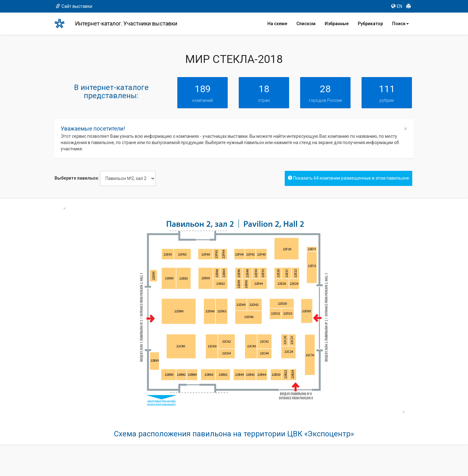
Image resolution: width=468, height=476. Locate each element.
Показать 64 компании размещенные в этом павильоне (348, 178)
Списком (306, 24)
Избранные (337, 24)
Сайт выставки (74, 6)
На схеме (277, 24)
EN (397, 6)
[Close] (405, 129)
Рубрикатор (370, 24)
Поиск (400, 24)
